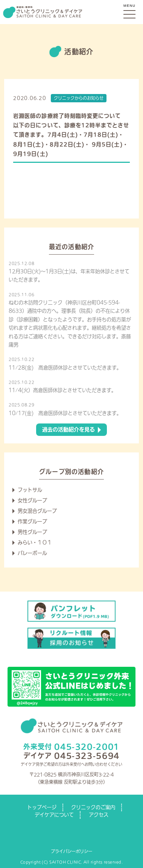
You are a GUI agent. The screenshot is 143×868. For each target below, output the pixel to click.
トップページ (42, 807)
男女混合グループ (37, 511)
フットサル (30, 490)
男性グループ (32, 532)
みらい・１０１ (35, 542)
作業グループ (32, 521)
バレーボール (32, 553)
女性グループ (32, 500)
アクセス (99, 815)
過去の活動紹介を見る (68, 429)
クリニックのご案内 (93, 807)
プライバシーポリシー (71, 851)
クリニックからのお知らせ (79, 98)
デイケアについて (54, 815)
